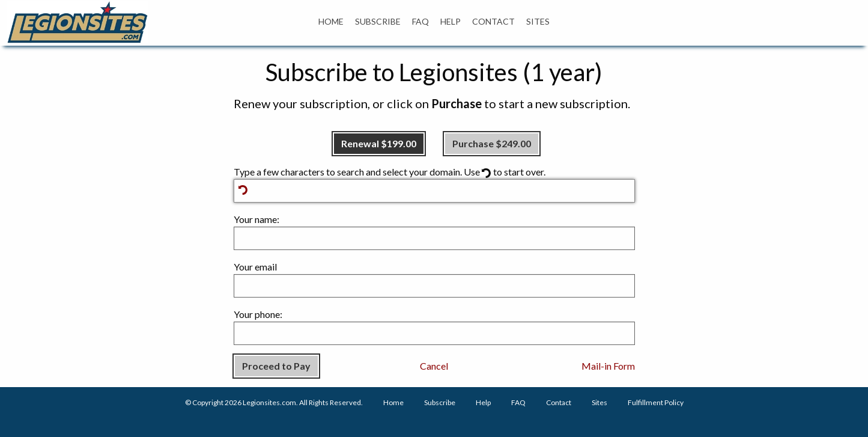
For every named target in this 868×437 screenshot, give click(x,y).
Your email (434, 279)
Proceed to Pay (276, 366)
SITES (538, 21)
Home (393, 402)
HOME (331, 21)
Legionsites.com (269, 402)
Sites (599, 402)
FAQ (420, 21)
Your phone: (434, 327)
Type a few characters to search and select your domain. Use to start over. (434, 184)
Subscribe (440, 402)
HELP (451, 21)
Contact (559, 402)
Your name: (434, 232)
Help (483, 402)
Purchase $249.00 (492, 143)
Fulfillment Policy (656, 402)
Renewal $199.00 (379, 143)
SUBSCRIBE (378, 21)
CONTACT (493, 21)
